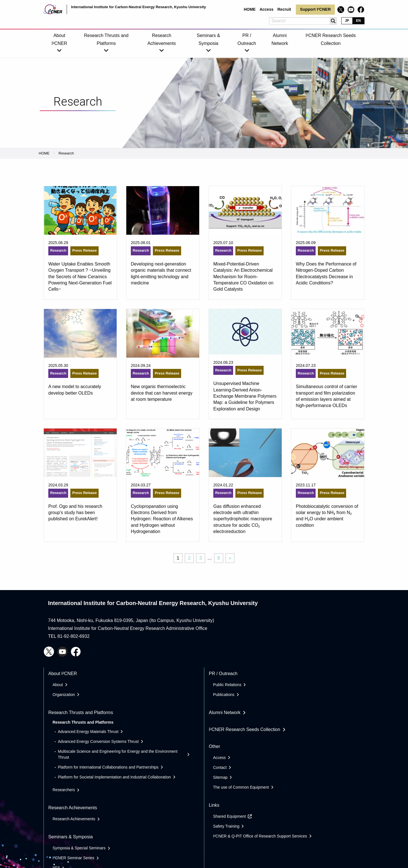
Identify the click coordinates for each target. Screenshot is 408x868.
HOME (44, 153)
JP (347, 21)
